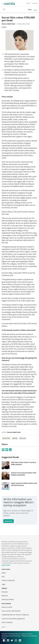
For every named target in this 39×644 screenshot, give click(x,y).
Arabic (4, 27)
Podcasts (5, 592)
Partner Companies (8, 580)
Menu (30, 10)
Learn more (6, 565)
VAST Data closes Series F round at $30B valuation (24, 463)
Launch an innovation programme (13, 619)
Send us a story (7, 607)
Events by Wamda (8, 599)
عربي (35, 10)
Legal (3, 584)
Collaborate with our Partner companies (15, 615)
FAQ (3, 577)
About (29, 3)
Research (5, 596)
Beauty (15, 438)
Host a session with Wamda (11, 611)
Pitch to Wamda (7, 622)
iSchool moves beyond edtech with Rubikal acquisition (24, 474)
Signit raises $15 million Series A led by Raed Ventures (24, 484)
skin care (23, 438)
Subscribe (8, 521)
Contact (35, 3)
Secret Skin (6, 438)
